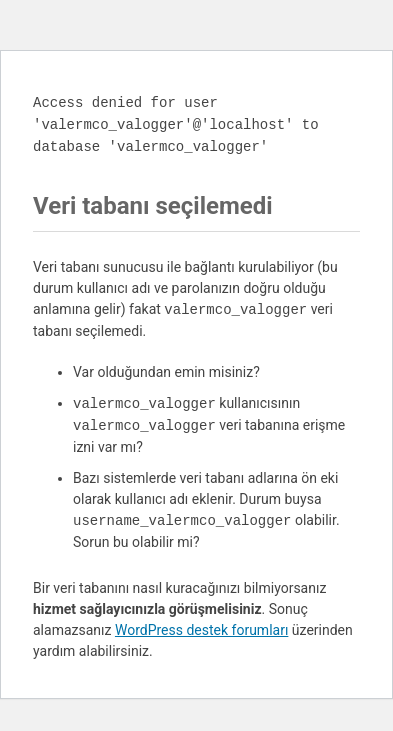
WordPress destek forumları (201, 630)
